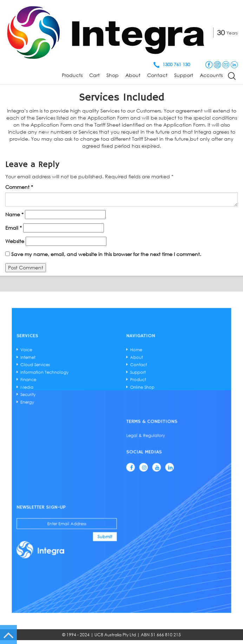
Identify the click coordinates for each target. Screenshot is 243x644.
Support (184, 75)
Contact (157, 75)
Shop (113, 75)
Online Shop (130, 431)
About (133, 75)
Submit (115, 491)
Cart (94, 75)
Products (72, 75)
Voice (83, 415)
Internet (83, 419)
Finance (84, 428)
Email (14, 228)
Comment (19, 187)
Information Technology (90, 425)
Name (14, 214)
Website (15, 241)
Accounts (211, 75)
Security (84, 434)
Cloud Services (86, 421)
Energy (83, 436)
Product (128, 428)
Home (127, 415)
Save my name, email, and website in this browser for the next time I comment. (106, 254)
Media (83, 431)
